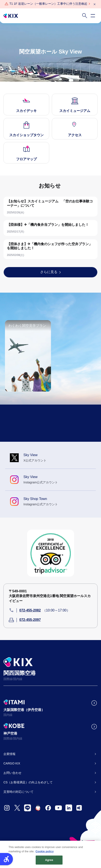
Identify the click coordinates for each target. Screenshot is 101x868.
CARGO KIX (12, 763)
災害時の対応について (18, 792)
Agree (49, 862)
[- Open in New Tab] (7, 808)
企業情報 (9, 754)
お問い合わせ (12, 773)
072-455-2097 (30, 620)
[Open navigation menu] (93, 16)
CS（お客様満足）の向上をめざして (28, 782)
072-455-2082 (30, 610)
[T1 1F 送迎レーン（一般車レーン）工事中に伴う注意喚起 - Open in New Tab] (48, 4)
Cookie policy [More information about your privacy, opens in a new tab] (45, 853)
